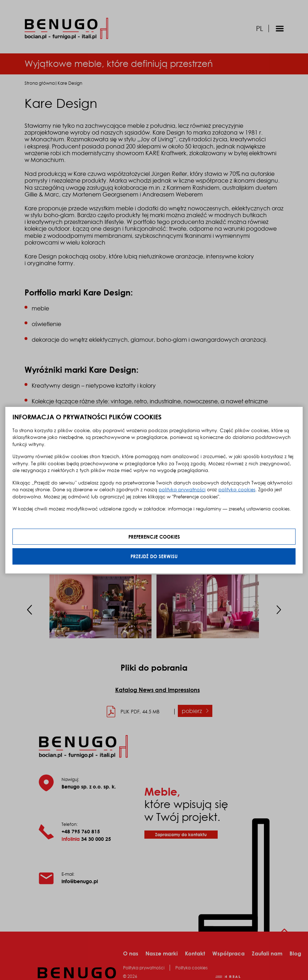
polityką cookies (237, 489)
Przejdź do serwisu (154, 556)
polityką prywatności (182, 489)
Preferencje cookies (154, 537)
